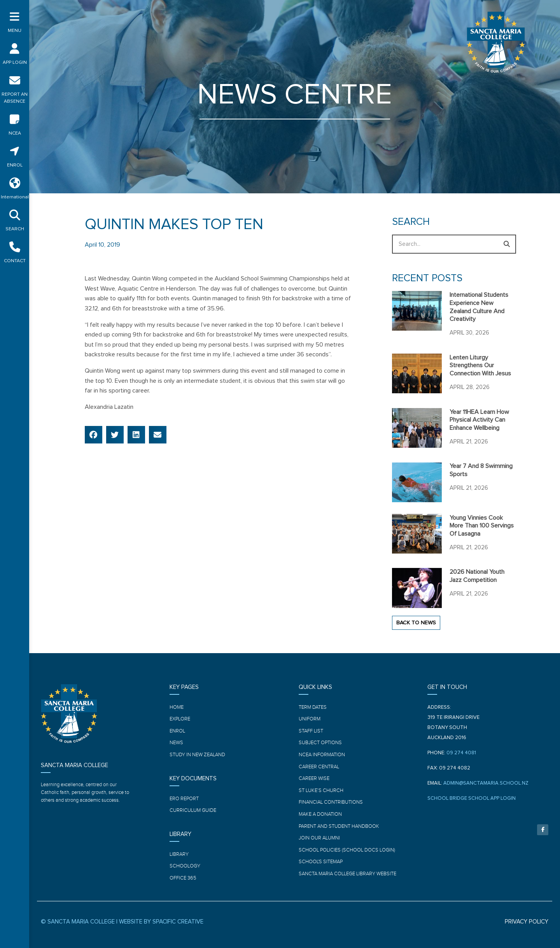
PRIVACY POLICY (527, 922)
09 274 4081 (461, 753)
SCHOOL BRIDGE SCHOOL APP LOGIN (472, 798)
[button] (94, 435)
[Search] (507, 244)
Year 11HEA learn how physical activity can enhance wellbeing (479, 420)
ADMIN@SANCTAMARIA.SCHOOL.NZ (486, 783)
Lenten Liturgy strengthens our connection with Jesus (480, 366)
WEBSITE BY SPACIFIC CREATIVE (161, 922)
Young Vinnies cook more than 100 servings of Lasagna (482, 526)
